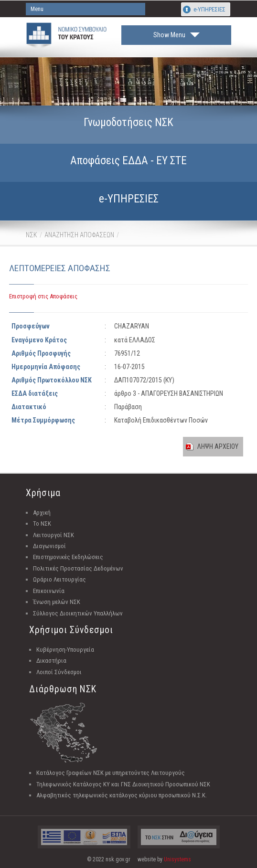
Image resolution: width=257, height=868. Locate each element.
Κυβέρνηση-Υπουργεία (65, 650)
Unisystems (177, 859)
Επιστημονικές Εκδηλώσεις (68, 557)
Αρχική (42, 513)
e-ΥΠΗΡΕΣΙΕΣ (209, 9)
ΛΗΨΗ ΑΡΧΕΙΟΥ (218, 446)
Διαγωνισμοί (49, 546)
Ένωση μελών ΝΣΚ (57, 602)
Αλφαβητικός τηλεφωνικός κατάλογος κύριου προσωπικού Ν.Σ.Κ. (122, 795)
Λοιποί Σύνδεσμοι (59, 672)
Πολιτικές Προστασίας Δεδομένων (78, 568)
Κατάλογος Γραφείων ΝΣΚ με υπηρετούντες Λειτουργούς (111, 773)
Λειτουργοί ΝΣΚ (54, 535)
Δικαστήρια (51, 661)
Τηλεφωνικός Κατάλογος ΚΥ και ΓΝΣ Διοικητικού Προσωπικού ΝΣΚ (123, 784)
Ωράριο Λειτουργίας (59, 579)
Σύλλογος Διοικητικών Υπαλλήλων (78, 613)
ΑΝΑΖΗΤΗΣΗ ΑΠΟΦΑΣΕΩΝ (79, 235)
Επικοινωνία (49, 591)
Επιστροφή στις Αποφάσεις (43, 296)
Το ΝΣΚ (42, 524)
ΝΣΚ (32, 235)
